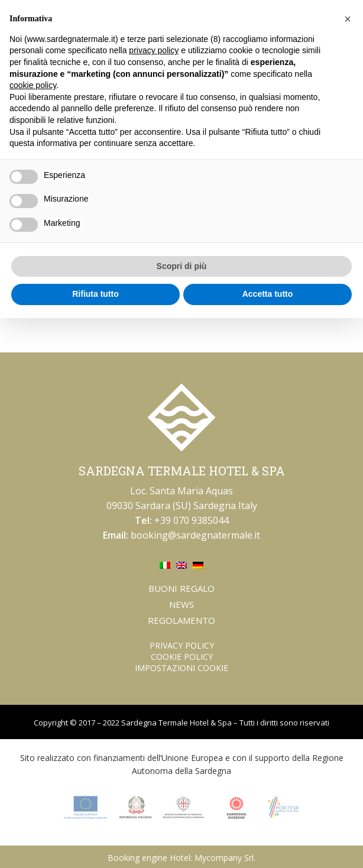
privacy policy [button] (154, 50)
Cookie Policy (182, 657)
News (181, 604)
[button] (348, 19)
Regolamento (181, 620)
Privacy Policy (182, 645)
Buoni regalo (181, 588)
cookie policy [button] (33, 85)
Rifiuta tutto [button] (95, 294)
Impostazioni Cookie (181, 668)
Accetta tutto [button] (268, 294)
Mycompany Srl (224, 858)
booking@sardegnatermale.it (195, 535)
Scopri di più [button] (182, 266)
